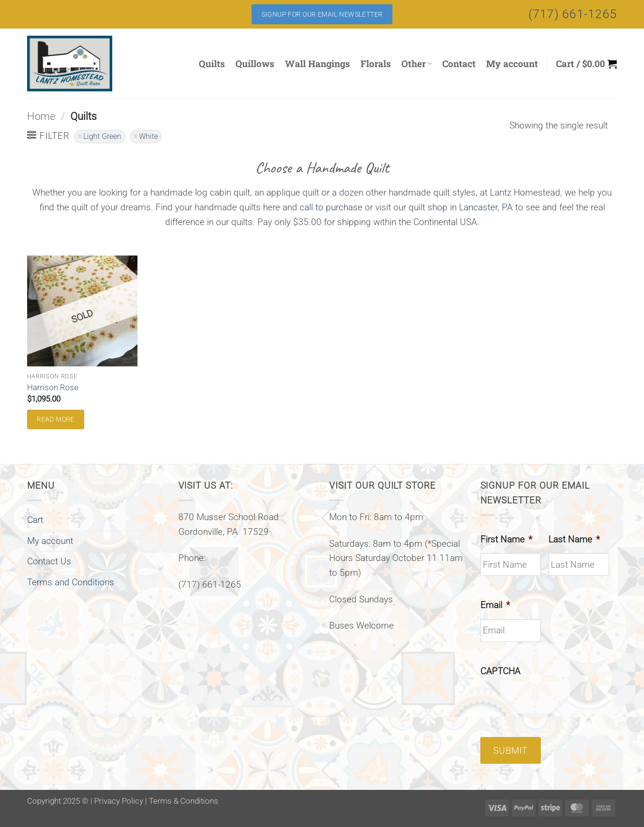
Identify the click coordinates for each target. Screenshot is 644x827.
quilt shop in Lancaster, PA (461, 207)
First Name (506, 539)
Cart (35, 520)
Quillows (255, 64)
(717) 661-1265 (573, 14)
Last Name (574, 539)
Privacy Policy (119, 801)
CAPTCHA (500, 671)
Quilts (212, 64)
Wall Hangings (317, 64)
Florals (376, 64)
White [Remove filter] (148, 136)
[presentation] (553, 703)
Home (41, 116)
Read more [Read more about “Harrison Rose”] (56, 419)
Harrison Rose (53, 387)
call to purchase (331, 207)
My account (512, 64)
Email (495, 605)
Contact (459, 64)
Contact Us (49, 561)
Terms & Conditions (184, 801)
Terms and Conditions (71, 582)
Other (417, 64)
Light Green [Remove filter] (102, 136)
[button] (586, 64)
